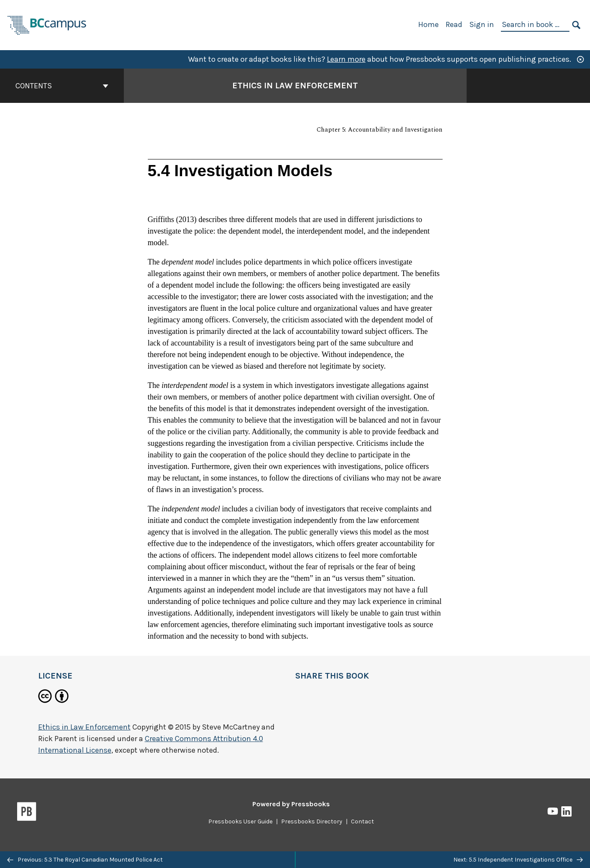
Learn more (346, 59)
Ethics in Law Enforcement (84, 727)
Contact (362, 821)
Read (454, 24)
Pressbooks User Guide (240, 821)
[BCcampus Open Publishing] (47, 24)
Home (428, 24)
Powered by (291, 804)
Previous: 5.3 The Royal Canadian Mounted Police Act (85, 860)
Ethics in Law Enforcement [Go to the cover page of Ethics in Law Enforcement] (295, 86)
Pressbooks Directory (312, 821)
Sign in (482, 24)
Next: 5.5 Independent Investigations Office (518, 860)
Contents (62, 86)
